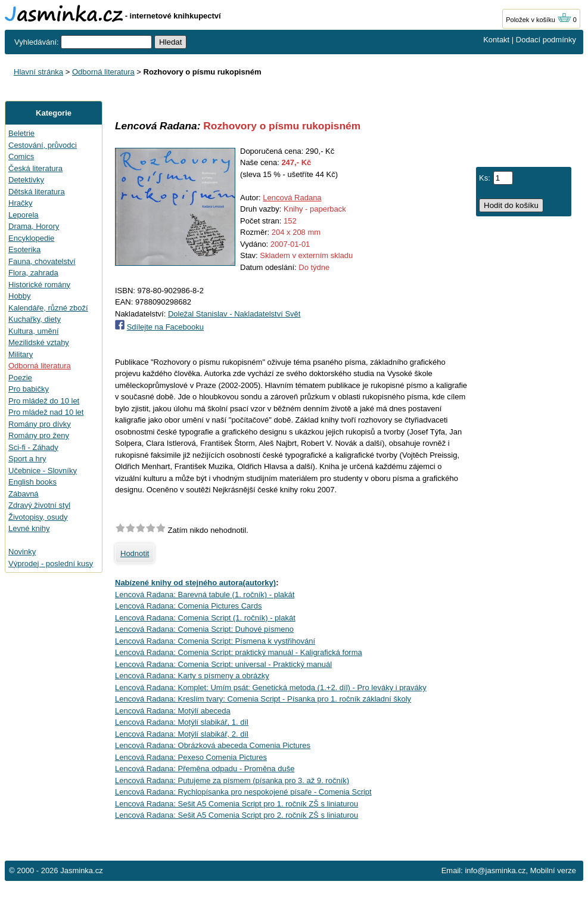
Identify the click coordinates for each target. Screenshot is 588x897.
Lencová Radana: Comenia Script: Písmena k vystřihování (215, 641)
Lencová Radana (292, 198)
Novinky (22, 552)
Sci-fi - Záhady (33, 447)
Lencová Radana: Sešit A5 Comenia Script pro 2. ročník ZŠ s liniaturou (237, 815)
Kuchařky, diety (35, 319)
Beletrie (21, 133)
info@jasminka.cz (495, 870)
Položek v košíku (539, 20)
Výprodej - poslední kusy (51, 564)
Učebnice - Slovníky (43, 471)
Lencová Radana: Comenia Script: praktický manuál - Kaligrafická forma (239, 652)
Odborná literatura (103, 72)
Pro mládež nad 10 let (46, 412)
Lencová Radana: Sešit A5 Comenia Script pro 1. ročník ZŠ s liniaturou (237, 804)
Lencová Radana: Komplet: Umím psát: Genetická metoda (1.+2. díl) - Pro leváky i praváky (271, 688)
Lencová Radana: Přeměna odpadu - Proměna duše (205, 769)
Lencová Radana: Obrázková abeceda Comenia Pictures (213, 745)
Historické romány (39, 285)
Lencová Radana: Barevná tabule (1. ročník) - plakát (205, 595)
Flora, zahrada (33, 273)
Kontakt (496, 40)
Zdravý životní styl (39, 505)
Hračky (20, 203)
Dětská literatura (37, 192)
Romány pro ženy (39, 435)
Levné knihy (29, 528)
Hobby (20, 296)
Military (21, 354)
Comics (21, 156)
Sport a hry (27, 459)
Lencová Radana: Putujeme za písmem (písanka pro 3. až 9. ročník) (232, 780)
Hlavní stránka (38, 72)
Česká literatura (35, 168)
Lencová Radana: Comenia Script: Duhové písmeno (204, 629)
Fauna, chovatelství (42, 261)
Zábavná (24, 494)
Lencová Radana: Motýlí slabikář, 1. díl (182, 722)
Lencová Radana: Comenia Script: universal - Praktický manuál (223, 664)
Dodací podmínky (546, 40)
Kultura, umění (34, 331)
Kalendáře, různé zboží (48, 308)
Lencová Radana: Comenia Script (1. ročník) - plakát (205, 618)
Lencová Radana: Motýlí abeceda (173, 711)
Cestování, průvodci (43, 145)
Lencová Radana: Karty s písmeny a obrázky (192, 676)
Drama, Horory (34, 226)
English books (32, 482)
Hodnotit (135, 553)
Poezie (20, 378)
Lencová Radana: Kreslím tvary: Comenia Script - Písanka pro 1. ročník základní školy (263, 699)
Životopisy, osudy (38, 517)
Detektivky (26, 180)
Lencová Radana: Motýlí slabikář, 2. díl (182, 734)
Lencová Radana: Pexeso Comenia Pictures (191, 757)
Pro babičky (29, 389)
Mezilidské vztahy (39, 342)
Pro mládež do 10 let (44, 401)
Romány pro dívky (40, 424)
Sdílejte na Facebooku (165, 327)
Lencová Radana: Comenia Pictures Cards (188, 606)
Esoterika (24, 249)
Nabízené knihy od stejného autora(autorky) (195, 583)
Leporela (24, 215)
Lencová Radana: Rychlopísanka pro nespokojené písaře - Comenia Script (243, 792)
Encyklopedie (31, 238)
